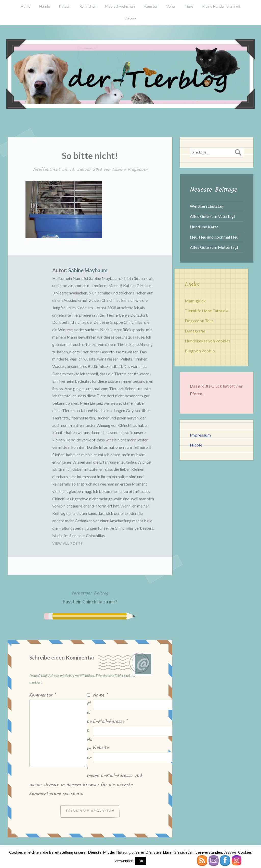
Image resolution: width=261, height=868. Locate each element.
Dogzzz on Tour (199, 321)
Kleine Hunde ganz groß (221, 6)
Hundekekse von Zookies (208, 341)
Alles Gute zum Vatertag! (212, 216)
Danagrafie (195, 331)
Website (101, 748)
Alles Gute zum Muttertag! (214, 247)
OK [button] (141, 861)
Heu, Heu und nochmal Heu (214, 237)
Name (101, 695)
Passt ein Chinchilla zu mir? (90, 597)
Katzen (65, 6)
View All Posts (68, 543)
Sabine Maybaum (130, 170)
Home (26, 6)
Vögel (171, 6)
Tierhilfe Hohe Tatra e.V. (207, 311)
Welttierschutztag (207, 206)
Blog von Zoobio (200, 351)
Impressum (200, 435)
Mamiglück (195, 301)
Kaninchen (88, 6)
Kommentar (43, 695)
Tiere (189, 6)
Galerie (131, 19)
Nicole (196, 445)
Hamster (151, 6)
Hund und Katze (204, 227)
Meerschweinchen (120, 6)
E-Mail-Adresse (111, 722)
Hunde (45, 6)
